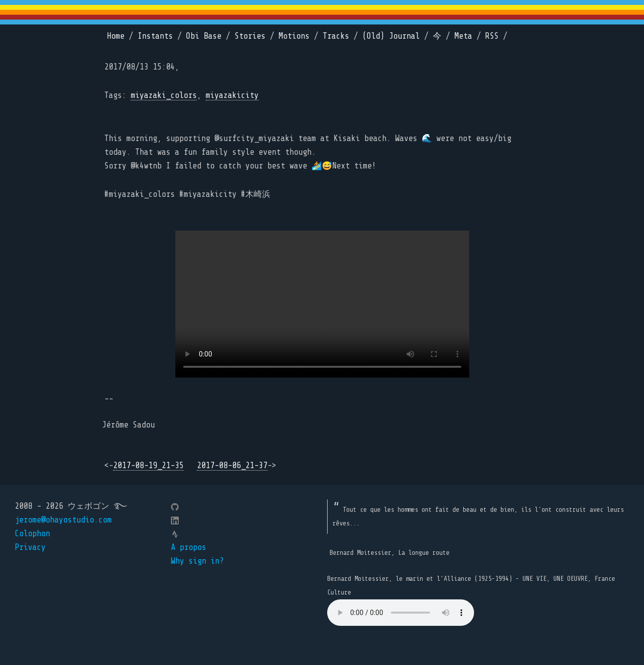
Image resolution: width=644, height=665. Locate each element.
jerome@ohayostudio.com (63, 520)
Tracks (336, 36)
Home (116, 36)
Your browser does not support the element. (401, 613)
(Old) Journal (391, 36)
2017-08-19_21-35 (148, 465)
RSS (492, 36)
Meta (463, 36)
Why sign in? (197, 561)
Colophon (32, 534)
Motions (294, 36)
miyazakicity (232, 95)
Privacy (30, 547)
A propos (189, 547)
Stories (250, 36)
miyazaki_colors (164, 95)
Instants (155, 36)
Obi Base (204, 36)
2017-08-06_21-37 (232, 465)
